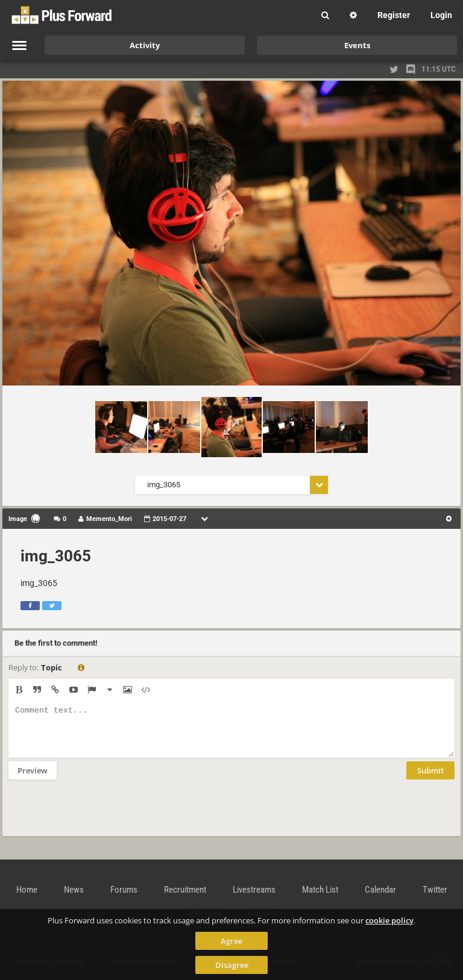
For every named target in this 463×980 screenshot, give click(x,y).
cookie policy (389, 920)
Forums (124, 890)
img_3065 (56, 556)
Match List (320, 890)
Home (27, 890)
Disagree (232, 965)
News (74, 890)
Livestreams (254, 890)
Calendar (380, 890)
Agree (231, 941)
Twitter (435, 890)
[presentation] (100, 816)
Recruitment (185, 890)
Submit (430, 779)
